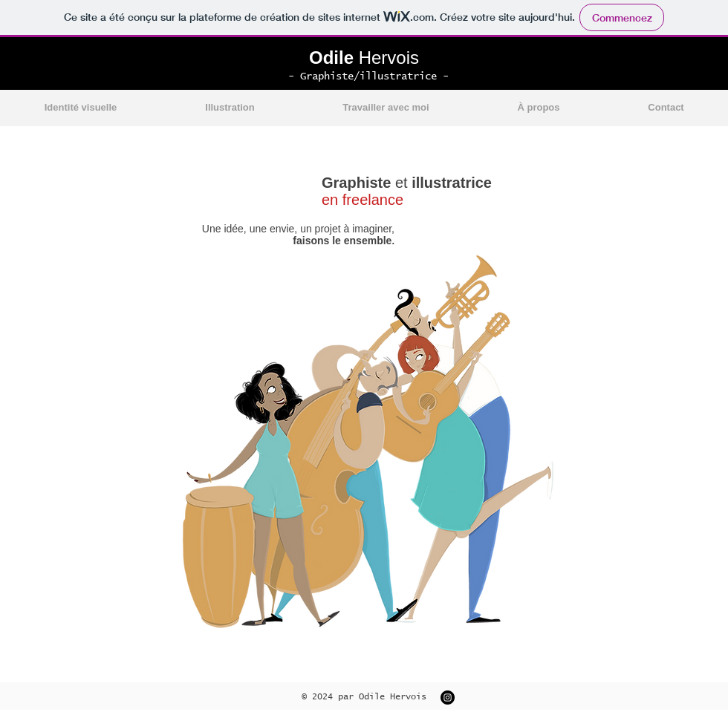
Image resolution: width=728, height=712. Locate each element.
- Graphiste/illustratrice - (368, 76)
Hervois (364, 58)
